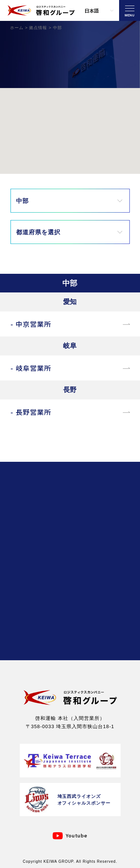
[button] (61, 136)
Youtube (77, 835)
